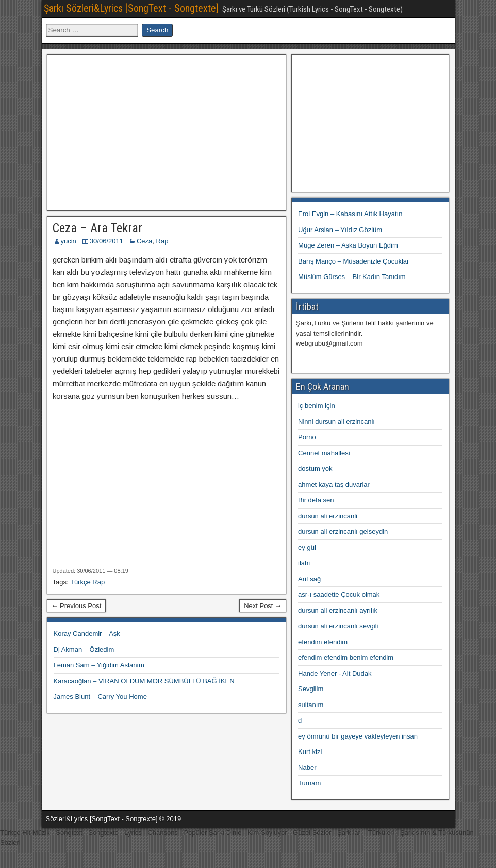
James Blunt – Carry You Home (100, 697)
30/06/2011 (106, 241)
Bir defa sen (316, 500)
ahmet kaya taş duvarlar (334, 485)
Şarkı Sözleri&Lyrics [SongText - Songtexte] (131, 8)
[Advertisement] (167, 131)
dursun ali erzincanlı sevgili (338, 626)
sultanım (311, 705)
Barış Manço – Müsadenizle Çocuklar (353, 261)
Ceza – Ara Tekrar (97, 228)
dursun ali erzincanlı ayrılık (338, 610)
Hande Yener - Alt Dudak (335, 673)
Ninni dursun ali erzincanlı (336, 422)
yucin (69, 241)
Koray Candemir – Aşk (87, 634)
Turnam (309, 783)
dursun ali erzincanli (328, 516)
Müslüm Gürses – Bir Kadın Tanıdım (352, 277)
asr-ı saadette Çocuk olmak (339, 594)
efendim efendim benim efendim (346, 657)
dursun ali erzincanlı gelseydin (343, 531)
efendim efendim (323, 642)
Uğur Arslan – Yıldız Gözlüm (340, 230)
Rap (162, 241)
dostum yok (315, 469)
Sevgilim (311, 689)
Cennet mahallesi (324, 453)
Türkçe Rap (87, 582)
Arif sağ (309, 579)
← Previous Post (77, 606)
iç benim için (317, 406)
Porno (307, 437)
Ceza (144, 241)
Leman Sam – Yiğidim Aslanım (99, 665)
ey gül (307, 547)
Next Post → (263, 606)
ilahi (304, 563)
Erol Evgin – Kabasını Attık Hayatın (350, 214)
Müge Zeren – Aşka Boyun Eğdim (348, 245)
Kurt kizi (310, 752)
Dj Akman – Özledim (84, 650)
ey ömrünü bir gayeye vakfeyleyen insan (358, 736)
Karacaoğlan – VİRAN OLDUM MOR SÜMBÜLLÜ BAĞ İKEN (144, 681)
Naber (307, 768)
